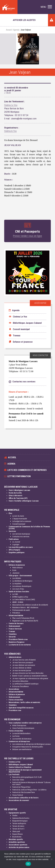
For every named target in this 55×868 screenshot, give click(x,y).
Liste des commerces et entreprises (27, 470)
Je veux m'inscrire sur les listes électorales (28, 673)
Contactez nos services (21, 537)
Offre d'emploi (14, 550)
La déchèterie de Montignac (22, 581)
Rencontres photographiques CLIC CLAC (27, 777)
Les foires (16, 736)
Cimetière (13, 634)
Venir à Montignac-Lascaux (19, 490)
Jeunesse (16, 573)
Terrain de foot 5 (18, 829)
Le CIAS (15, 594)
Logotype (16, 544)
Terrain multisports (19, 823)
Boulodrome (17, 837)
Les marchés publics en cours (21, 547)
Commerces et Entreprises (19, 741)
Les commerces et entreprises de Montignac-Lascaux (31, 744)
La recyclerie (17, 584)
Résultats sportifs (16, 839)
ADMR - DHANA (18, 602)
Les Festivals (14, 774)
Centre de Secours (16, 623)
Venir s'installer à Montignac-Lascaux (24, 501)
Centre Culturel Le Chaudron (20, 767)
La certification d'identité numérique (25, 684)
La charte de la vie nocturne (20, 645)
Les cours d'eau (18, 589)
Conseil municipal (19, 524)
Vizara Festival (18, 795)
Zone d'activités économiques (23, 728)
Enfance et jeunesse (17, 565)
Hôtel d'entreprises (19, 725)
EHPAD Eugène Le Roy (20, 597)
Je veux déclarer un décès (22, 668)
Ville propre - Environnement (20, 576)
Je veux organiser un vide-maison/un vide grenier (30, 678)
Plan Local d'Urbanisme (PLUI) (23, 618)
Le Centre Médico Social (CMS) (24, 599)
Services (12, 531)
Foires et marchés (16, 700)
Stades (15, 815)
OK (28, 864)
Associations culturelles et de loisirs (24, 798)
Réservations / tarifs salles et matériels (24, 702)
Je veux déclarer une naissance (24, 665)
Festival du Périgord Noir (21, 787)
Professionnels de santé (21, 610)
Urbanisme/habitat (16, 615)
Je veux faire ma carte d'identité (24, 660)
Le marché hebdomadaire (21, 733)
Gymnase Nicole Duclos (21, 818)
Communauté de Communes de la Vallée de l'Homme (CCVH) (29, 528)
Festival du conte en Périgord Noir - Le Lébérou (29, 790)
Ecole (14, 570)
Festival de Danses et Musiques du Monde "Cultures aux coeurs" (31, 783)
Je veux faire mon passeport (23, 662)
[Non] (52, 859)
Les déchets (17, 578)
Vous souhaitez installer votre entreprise (25, 723)
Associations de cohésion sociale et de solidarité (30, 605)
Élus (10, 513)
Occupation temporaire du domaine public (28, 747)
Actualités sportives (17, 842)
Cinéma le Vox (10, 131)
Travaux (12, 631)
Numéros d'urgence (17, 642)
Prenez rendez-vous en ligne (27, 236)
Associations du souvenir (19, 800)
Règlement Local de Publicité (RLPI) (25, 621)
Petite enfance (17, 568)
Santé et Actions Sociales (19, 592)
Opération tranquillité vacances (21, 708)
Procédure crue (15, 710)
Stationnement (14, 626)
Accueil (9, 30)
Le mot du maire (18, 516)
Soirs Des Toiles (18, 780)
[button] (46, 7)
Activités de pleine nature (19, 847)
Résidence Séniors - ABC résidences (25, 607)
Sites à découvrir (16, 496)
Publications (14, 539)
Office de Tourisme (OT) (18, 498)
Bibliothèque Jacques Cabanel (21, 765)
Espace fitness (17, 834)
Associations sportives (18, 845)
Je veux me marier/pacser (22, 670)
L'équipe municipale (20, 519)
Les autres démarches (20, 681)
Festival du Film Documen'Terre (24, 792)
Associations (14, 689)
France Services (15, 629)
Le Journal (16, 542)
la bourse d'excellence (20, 686)
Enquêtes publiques (17, 552)
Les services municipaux (21, 534)
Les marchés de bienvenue (22, 739)
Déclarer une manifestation (22, 749)
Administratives (15, 657)
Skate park (16, 831)
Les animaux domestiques (22, 586)
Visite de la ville (15, 493)
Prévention (16, 613)
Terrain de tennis (18, 826)
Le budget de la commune (22, 521)
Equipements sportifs (17, 813)
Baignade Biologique (20, 821)
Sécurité (12, 637)
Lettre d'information (19, 476)
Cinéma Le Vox (11, 105)
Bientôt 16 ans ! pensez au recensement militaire (30, 676)
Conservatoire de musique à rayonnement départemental (25, 771)
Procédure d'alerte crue (18, 639)
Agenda (16, 30)
